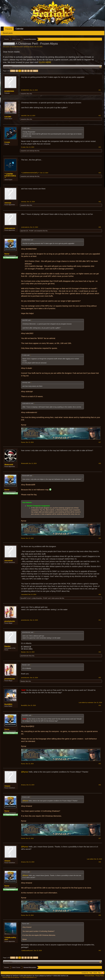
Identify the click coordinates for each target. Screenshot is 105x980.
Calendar (19, 29)
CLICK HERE (45, 62)
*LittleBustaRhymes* (10, 938)
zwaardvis (24, 94)
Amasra (7, 786)
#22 (100, 116)
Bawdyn (7, 646)
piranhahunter (10, 621)
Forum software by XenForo (18, 976)
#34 (100, 705)
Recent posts (8, 33)
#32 (100, 652)
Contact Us (85, 973)
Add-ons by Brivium (20, 977)
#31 (100, 620)
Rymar (32, 47)
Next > (35, 71)
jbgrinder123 (24, 231)
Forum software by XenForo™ (52, 976)
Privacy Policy (100, 976)
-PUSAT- (31, 231)
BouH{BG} (8, 704)
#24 (100, 173)
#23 (100, 147)
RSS (102, 973)
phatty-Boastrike (37, 598)
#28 (100, 463)
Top (99, 973)
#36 (100, 785)
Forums (9, 29)
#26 (100, 227)
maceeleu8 (8, 561)
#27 (100, 442)
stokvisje (32, 151)
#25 (100, 202)
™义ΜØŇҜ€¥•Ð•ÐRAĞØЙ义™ (10, 176)
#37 (100, 838)
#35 (100, 764)
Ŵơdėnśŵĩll (9, 465)
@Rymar (25, 772)
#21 (100, 90)
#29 (100, 538)
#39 (100, 915)
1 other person (55, 598)
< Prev (13, 71)
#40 (100, 951)
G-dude (7, 142)
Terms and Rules (89, 976)
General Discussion (17, 47)
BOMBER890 (9, 91)
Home (95, 973)
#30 (100, 594)
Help (91, 973)
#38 (100, 862)
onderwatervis (10, 228)
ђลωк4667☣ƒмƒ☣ (26, 598)
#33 (100, 678)
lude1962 (8, 117)
